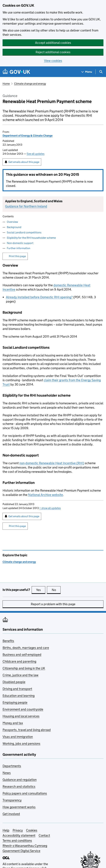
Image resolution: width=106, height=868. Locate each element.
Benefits (8, 641)
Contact (44, 835)
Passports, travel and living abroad (27, 730)
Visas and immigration (18, 737)
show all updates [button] (50, 508)
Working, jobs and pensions (21, 744)
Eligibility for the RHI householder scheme (31, 238)
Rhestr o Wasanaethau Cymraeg (25, 846)
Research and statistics (19, 786)
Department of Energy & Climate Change (28, 136)
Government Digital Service (21, 851)
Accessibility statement (19, 835)
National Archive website (46, 495)
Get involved (11, 814)
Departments (12, 766)
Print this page (17, 256)
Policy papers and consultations (25, 793)
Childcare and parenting (19, 661)
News (7, 773)
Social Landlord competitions (24, 232)
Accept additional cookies (53, 43)
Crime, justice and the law (21, 675)
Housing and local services (21, 716)
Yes (41, 590)
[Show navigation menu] (87, 72)
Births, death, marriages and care (26, 648)
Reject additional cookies (53, 52)
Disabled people (14, 682)
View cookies (53, 61)
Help (6, 830)
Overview (12, 222)
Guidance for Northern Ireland (26, 206)
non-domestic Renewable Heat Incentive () (52, 463)
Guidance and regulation (20, 780)
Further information (19, 248)
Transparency (12, 800)
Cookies (32, 830)
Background (14, 227)
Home (6, 84)
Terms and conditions (17, 841)
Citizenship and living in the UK (24, 668)
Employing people (15, 702)
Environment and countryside (23, 709)
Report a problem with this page (53, 604)
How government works (19, 807)
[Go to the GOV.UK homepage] (16, 72)
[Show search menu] (101, 72)
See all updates (36, 154)
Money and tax (13, 723)
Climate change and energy (30, 84)
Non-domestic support (20, 243)
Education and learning (19, 696)
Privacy (18, 830)
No (56, 590)
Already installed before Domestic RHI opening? (39, 297)
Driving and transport (17, 689)
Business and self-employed (22, 655)
